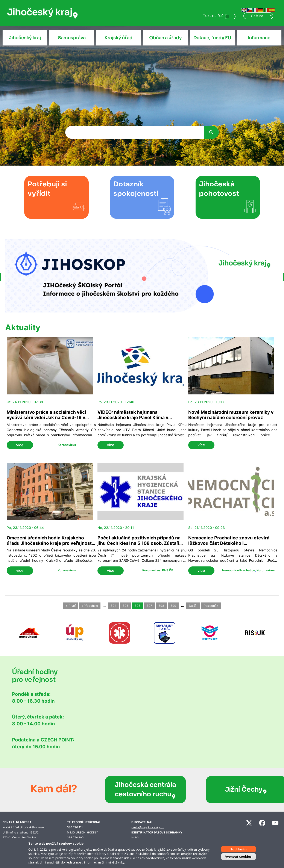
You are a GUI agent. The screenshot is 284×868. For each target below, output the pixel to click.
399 (173, 606)
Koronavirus (67, 445)
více (20, 445)
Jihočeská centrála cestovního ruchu (134, 790)
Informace (259, 38)
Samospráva (72, 38)
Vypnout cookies (238, 857)
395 (125, 606)
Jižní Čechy (219, 790)
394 (113, 606)
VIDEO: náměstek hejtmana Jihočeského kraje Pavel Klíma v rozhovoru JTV (133, 417)
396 (137, 606)
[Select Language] (258, 16)
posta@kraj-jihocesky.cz (148, 827)
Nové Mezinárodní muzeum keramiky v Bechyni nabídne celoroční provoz (231, 415)
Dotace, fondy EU (212, 38)
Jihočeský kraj (25, 38)
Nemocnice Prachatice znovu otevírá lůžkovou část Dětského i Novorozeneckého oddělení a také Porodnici (229, 546)
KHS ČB (168, 570)
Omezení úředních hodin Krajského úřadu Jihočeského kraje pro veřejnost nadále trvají (49, 543)
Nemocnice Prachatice (239, 570)
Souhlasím (238, 849)
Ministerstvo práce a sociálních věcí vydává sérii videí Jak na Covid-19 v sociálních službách (46, 417)
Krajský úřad (118, 38)
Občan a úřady (166, 38)
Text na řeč (213, 16)
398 (161, 606)
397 (149, 606)
